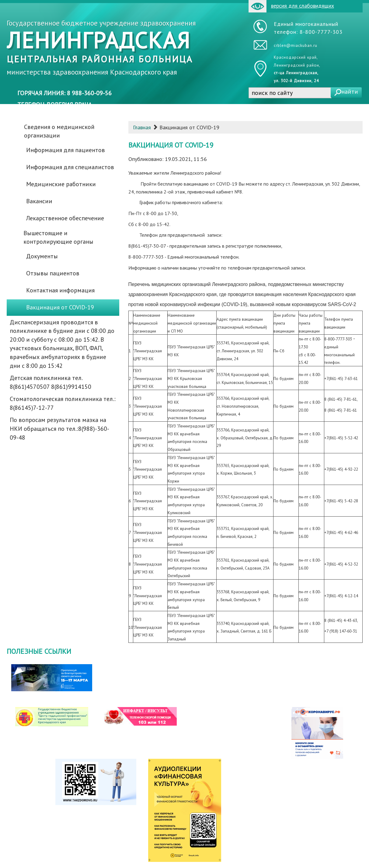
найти (350, 92)
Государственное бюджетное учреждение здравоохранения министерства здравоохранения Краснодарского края (101, 47)
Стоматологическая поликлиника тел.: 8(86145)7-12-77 (63, 403)
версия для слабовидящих (291, 6)
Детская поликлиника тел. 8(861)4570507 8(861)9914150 (50, 382)
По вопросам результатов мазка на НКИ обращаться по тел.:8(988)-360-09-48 (59, 429)
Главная (142, 127)
